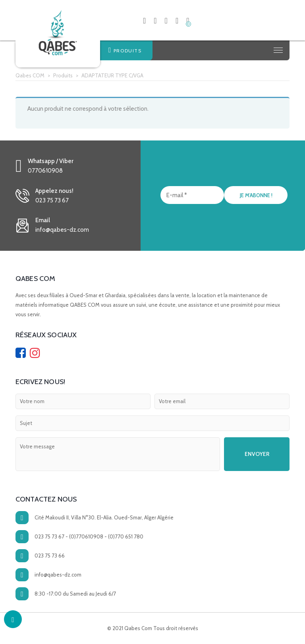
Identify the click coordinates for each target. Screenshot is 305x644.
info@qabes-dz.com (58, 575)
